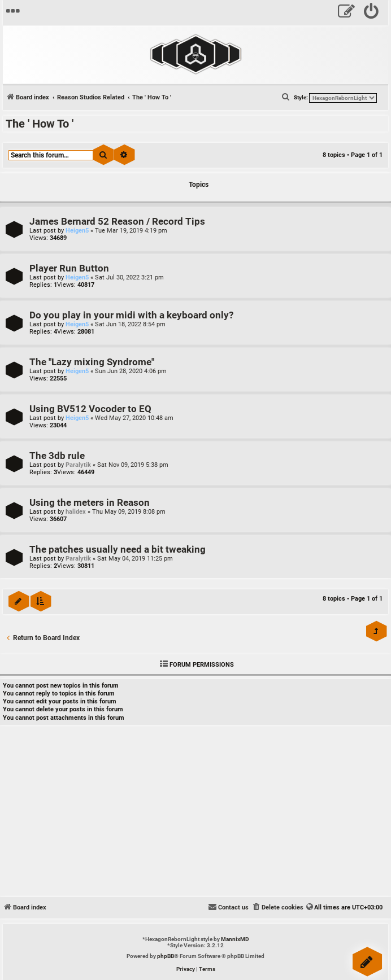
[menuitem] (372, 13)
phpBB (166, 956)
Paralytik (78, 465)
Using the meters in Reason (90, 503)
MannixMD (235, 939)
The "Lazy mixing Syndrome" (92, 362)
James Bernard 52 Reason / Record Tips (117, 222)
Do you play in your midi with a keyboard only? (131, 315)
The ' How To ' (40, 124)
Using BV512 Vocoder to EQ (90, 409)
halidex (76, 512)
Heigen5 (77, 231)
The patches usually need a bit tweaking (118, 550)
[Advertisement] (195, 812)
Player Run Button (69, 268)
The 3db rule (57, 456)
